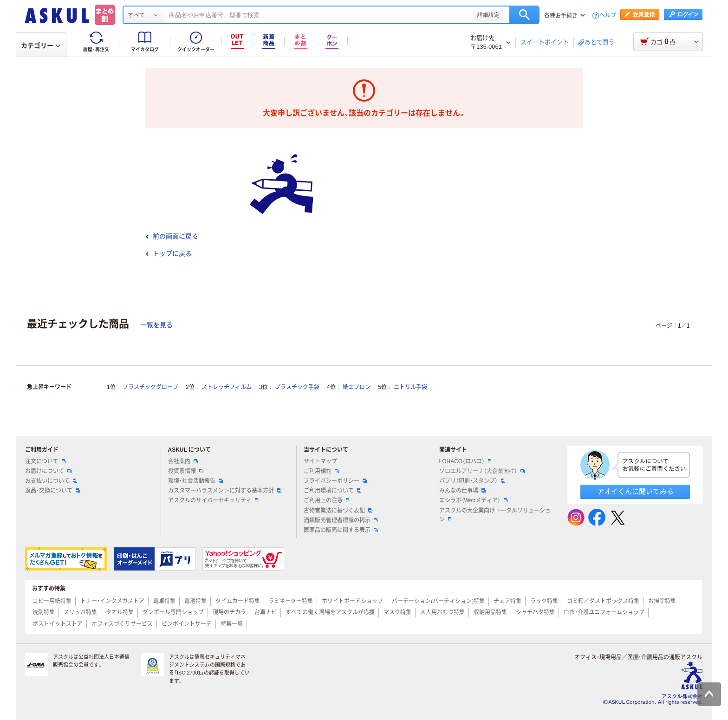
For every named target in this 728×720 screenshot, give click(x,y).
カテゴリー (41, 45)
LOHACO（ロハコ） (466, 461)
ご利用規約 (321, 471)
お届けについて (48, 471)
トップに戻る (169, 253)
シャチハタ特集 (535, 612)
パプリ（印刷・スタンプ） (472, 481)
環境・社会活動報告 (195, 481)
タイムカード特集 (238, 601)
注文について (45, 461)
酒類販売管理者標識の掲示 (341, 520)
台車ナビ (266, 612)
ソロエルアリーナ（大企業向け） (482, 471)
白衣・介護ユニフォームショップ (604, 612)
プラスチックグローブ (150, 387)
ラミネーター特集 (291, 601)
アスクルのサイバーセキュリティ (214, 500)
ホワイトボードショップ (352, 601)
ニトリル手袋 (410, 387)
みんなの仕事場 (462, 491)
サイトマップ (320, 461)
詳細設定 (488, 15)
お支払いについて (51, 481)
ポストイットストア (58, 624)
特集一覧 (232, 624)
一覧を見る (156, 325)
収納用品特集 (490, 612)
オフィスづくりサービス (122, 624)
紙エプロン (357, 387)
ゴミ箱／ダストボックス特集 (603, 601)
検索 (524, 15)
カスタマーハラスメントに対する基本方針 (225, 491)
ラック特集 (544, 601)
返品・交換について (52, 491)
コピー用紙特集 (52, 601)
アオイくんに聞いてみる (635, 491)
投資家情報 (186, 471)
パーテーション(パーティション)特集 (438, 601)
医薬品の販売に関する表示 (341, 530)
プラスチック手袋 (297, 387)
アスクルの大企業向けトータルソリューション (495, 515)
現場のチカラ (229, 612)
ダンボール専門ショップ (173, 612)
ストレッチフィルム (227, 387)
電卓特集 (164, 601)
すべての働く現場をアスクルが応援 (330, 612)
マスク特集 (397, 612)
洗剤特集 (44, 612)
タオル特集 (120, 612)
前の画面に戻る (172, 236)
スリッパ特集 (80, 612)
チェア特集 (507, 601)
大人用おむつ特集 (442, 612)
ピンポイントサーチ (187, 624)
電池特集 (195, 601)
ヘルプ (608, 16)
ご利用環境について (332, 491)
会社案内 (183, 461)
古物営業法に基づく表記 (338, 511)
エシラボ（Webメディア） (474, 500)
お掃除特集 (662, 601)
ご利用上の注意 (327, 500)
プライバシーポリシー (335, 481)
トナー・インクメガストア (112, 601)
